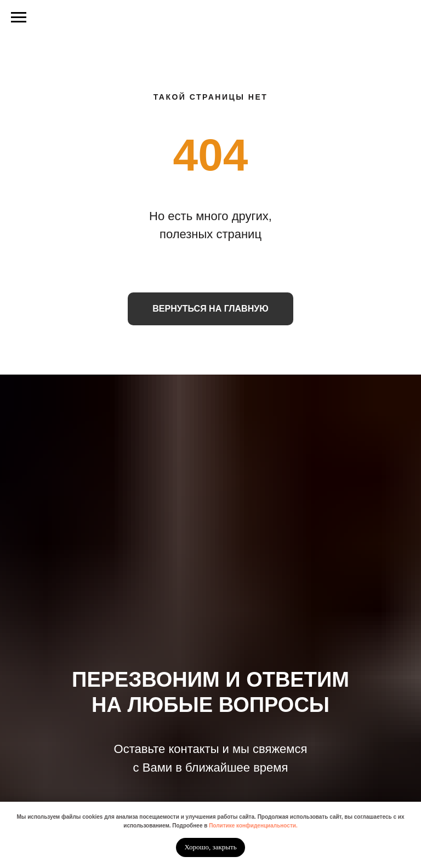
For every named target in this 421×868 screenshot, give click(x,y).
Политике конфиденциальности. (253, 826)
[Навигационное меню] (19, 18)
